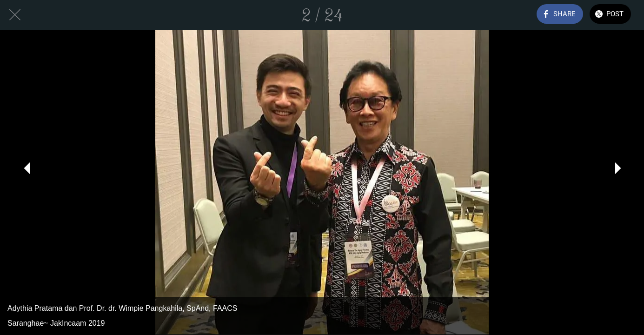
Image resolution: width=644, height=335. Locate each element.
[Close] (15, 15)
